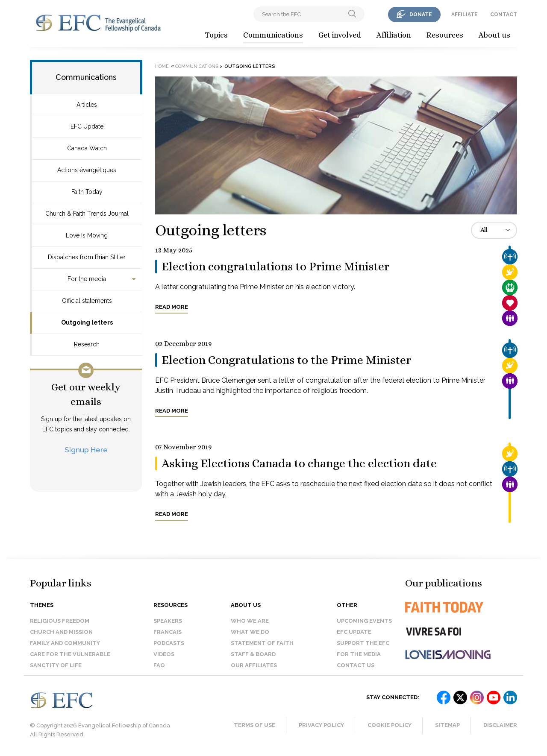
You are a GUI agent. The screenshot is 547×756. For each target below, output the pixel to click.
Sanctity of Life (56, 665)
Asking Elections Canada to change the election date (299, 463)
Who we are (250, 621)
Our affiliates (254, 665)
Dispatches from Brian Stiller (87, 257)
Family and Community (65, 643)
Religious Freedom (60, 621)
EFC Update (87, 126)
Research (87, 344)
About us (494, 35)
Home (162, 66)
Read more (172, 307)
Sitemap (447, 725)
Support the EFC (363, 643)
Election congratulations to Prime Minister (275, 267)
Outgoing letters (87, 322)
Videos (164, 654)
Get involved (340, 35)
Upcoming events (364, 621)
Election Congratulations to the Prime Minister (286, 360)
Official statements (87, 301)
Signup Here (86, 450)
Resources (445, 35)
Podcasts (169, 643)
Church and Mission (61, 632)
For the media (87, 279)
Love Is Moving (87, 235)
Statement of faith (262, 643)
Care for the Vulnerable (70, 654)
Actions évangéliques (87, 170)
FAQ (159, 665)
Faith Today (87, 192)
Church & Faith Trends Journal (87, 214)
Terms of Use (254, 725)
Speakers (168, 621)
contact (504, 15)
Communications (273, 35)
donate (421, 15)
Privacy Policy (321, 725)
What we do (250, 632)
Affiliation (394, 35)
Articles (87, 105)
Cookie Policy (390, 725)
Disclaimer (500, 725)
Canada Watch (87, 148)
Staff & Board (253, 654)
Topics (216, 35)
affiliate (465, 15)
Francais (168, 632)
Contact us (356, 665)
